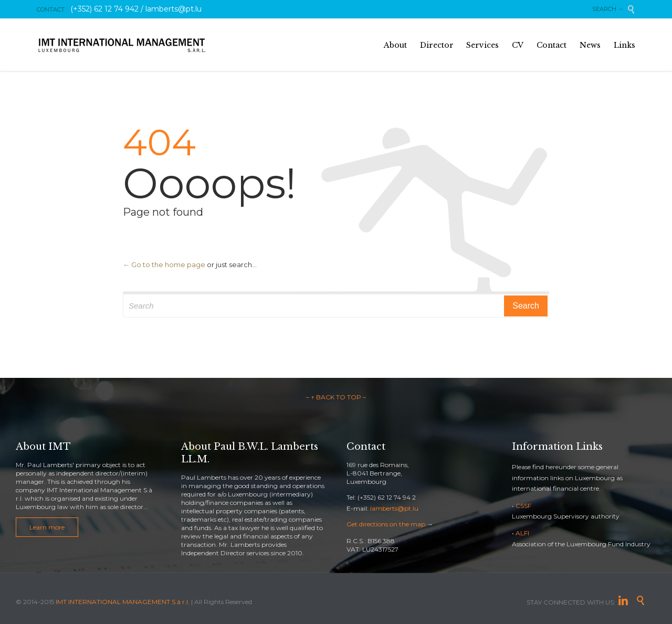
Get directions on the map (386, 524)
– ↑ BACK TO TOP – (336, 397)
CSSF (523, 506)
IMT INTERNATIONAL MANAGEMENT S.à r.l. (123, 602)
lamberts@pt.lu (394, 508)
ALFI (522, 533)
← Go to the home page (164, 265)
